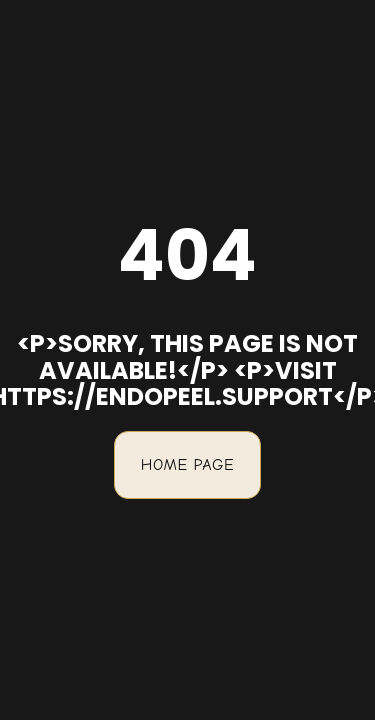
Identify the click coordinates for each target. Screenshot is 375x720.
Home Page (187, 465)
